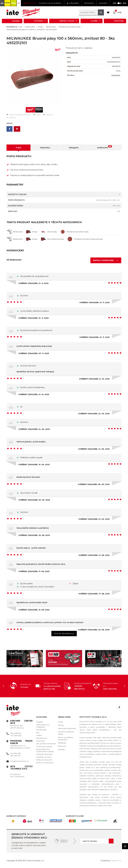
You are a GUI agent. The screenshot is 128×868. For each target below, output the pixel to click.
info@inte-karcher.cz (20, 761)
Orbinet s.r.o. (116, 861)
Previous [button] (3, 686)
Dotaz (37, 115)
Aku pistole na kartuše (46, 744)
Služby (95, 21)
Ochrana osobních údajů (66, 733)
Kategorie (74, 148)
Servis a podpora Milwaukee (65, 738)
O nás (60, 722)
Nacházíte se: (12, 27)
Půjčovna (119, 21)
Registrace (89, 3)
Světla (39, 735)
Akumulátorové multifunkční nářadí (45, 750)
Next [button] (125, 686)
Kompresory (42, 738)
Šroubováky (41, 730)
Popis (19, 148)
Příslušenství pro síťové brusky (70, 27)
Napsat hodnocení (106, 260)
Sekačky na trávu (44, 757)
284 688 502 (16, 733)
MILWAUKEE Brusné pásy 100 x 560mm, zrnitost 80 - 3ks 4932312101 (32, 30)
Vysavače (40, 741)
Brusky (40, 27)
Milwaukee (116, 75)
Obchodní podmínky (67, 728)
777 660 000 (16, 736)
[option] (34, 77)
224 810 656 (15, 753)
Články (61, 725)
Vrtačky (40, 722)
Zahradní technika (44, 754)
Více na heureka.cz (64, 634)
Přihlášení (73, 3)
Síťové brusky (51, 27)
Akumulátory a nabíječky (43, 726)
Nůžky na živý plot (44, 760)
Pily (38, 733)
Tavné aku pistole (44, 746)
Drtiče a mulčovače (45, 763)
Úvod (20, 27)
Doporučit (48, 115)
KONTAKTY (103, 3)
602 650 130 (15, 756)
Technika (40, 21)
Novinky (16, 21)
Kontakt (61, 749)
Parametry (45, 148)
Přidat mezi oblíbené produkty (19, 115)
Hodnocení (105, 147)
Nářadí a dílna (68, 21)
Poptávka (62, 743)
